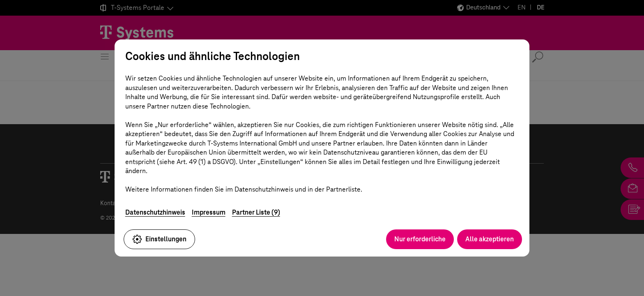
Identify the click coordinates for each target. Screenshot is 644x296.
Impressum (209, 212)
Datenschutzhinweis (155, 212)
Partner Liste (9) (256, 212)
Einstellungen (159, 239)
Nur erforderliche (420, 239)
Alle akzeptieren (490, 239)
